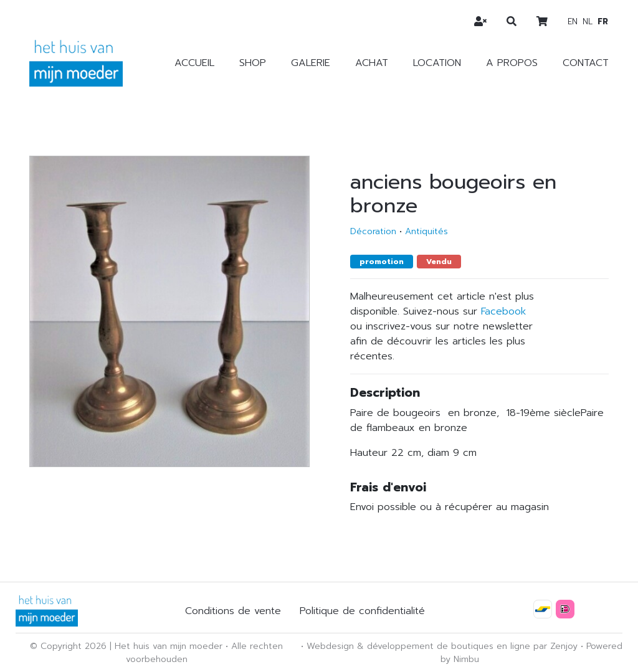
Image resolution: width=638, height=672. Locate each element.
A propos (512, 63)
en (573, 21)
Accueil (194, 63)
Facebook (503, 311)
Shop (253, 63)
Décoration (373, 231)
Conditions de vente (233, 611)
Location (437, 63)
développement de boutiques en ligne (449, 646)
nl (588, 21)
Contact (586, 63)
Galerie (311, 63)
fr (603, 21)
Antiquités (426, 231)
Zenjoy (564, 646)
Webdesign (330, 646)
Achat (372, 63)
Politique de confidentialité (362, 611)
